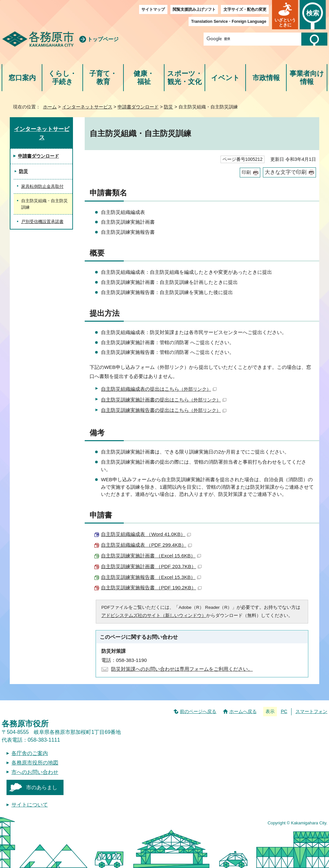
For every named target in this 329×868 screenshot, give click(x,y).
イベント (225, 78)
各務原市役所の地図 (35, 763)
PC (284, 711)
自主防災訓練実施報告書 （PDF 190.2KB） (151, 588)
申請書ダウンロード (138, 107)
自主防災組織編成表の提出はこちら (159, 389)
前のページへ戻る (198, 711)
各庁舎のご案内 (30, 753)
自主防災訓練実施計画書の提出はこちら (164, 400)
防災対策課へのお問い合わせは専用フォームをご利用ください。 (182, 669)
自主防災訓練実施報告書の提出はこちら (164, 410)
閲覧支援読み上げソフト (194, 9)
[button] (285, 15)
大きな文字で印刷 (286, 172)
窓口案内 (22, 78)
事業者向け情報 (307, 78)
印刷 (246, 172)
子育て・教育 (103, 78)
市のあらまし (42, 787)
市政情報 (266, 78)
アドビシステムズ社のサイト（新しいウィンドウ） (154, 616)
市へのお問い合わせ (35, 772)
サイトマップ (153, 9)
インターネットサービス (87, 107)
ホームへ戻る (243, 711)
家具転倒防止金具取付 (42, 186)
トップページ (103, 39)
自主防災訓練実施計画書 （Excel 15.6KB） (151, 556)
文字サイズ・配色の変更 (245, 9)
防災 (168, 107)
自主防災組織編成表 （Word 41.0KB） (146, 534)
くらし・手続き (62, 78)
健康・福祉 (144, 78)
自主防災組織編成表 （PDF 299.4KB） (146, 545)
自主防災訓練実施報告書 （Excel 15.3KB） (151, 577)
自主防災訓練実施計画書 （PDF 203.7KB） (151, 566)
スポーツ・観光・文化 (185, 78)
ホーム (50, 107)
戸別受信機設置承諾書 (42, 222)
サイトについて (30, 805)
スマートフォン (311, 711)
